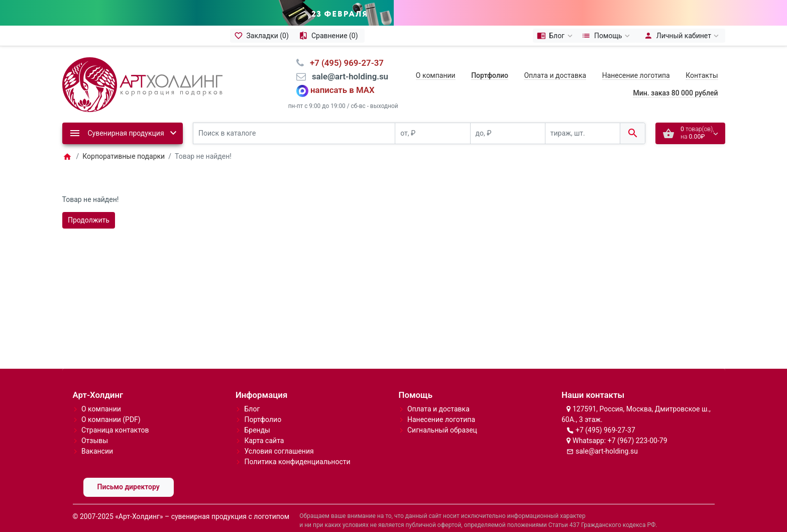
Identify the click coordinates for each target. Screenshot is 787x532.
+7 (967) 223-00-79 (638, 425)
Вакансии (97, 436)
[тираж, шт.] (583, 118)
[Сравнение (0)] (330, 21)
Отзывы (95, 425)
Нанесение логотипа (636, 60)
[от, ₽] (432, 118)
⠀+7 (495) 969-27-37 (344, 48)
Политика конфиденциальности (297, 447)
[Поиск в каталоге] (294, 118)
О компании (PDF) (111, 404)
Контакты (702, 60)
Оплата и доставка (555, 60)
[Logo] (143, 69)
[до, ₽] (508, 118)
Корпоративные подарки (124, 141)
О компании (436, 60)
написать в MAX (343, 75)
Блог (252, 394)
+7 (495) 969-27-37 (605, 415)
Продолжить (89, 205)
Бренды (257, 415)
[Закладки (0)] (263, 21)
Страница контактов (115, 415)
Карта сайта (264, 425)
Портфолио (263, 404)
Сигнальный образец (442, 415)
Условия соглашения (279, 436)
